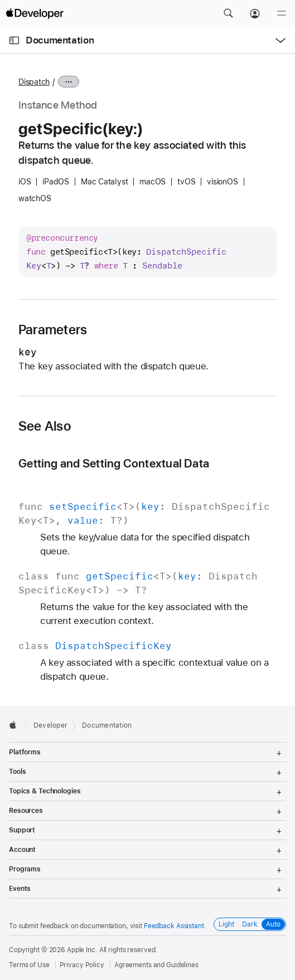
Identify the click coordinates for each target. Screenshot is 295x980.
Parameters (53, 330)
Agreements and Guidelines (156, 965)
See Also (45, 426)
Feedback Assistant (174, 926)
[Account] (255, 13)
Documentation (60, 40)
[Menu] (282, 13)
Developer (50, 725)
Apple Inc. (82, 950)
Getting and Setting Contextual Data (114, 463)
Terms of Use (29, 965)
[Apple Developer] (35, 13)
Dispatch (34, 82)
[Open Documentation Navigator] (14, 40)
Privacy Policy (82, 965)
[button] (228, 13)
